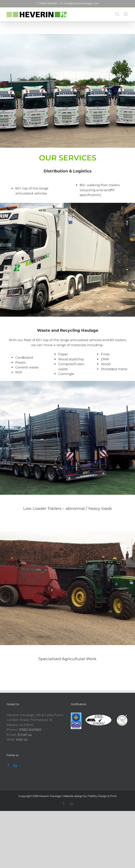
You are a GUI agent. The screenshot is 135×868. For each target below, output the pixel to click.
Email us (25, 735)
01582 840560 (30, 730)
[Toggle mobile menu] (126, 14)
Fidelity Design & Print (102, 796)
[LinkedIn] (15, 766)
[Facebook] (8, 766)
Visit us (21, 739)
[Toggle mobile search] (117, 14)
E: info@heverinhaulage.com (80, 3)
